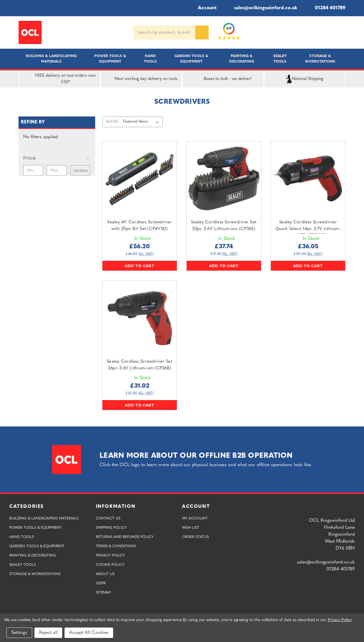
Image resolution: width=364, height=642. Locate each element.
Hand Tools (150, 59)
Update (80, 170)
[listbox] (142, 122)
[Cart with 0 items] (343, 32)
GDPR (101, 583)
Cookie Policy (110, 565)
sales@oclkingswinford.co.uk (261, 8)
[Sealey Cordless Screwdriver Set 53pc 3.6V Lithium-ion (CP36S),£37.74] (224, 179)
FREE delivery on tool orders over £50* (59, 79)
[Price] (57, 158)
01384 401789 (326, 8)
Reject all (48, 633)
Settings (19, 633)
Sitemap (103, 593)
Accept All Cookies (89, 633)
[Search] (202, 32)
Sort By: (112, 122)
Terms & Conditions (116, 546)
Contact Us (108, 518)
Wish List (191, 528)
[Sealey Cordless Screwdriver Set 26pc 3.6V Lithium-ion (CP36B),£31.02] (140, 318)
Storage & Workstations (320, 59)
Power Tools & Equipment (110, 59)
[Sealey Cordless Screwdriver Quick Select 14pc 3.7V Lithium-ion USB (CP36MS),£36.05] (308, 179)
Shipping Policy (111, 528)
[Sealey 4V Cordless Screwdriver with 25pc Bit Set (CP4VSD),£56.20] (140, 179)
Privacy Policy (110, 556)
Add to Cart (139, 266)
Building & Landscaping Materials (51, 59)
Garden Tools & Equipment (191, 59)
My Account (195, 518)
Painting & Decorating (242, 59)
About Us (105, 574)
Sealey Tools (280, 59)
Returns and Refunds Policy (125, 537)
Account (203, 8)
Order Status (195, 537)
